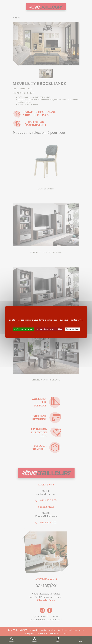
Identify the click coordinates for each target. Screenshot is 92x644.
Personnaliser (72, 329)
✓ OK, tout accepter (23, 329)
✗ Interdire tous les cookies (49, 329)
